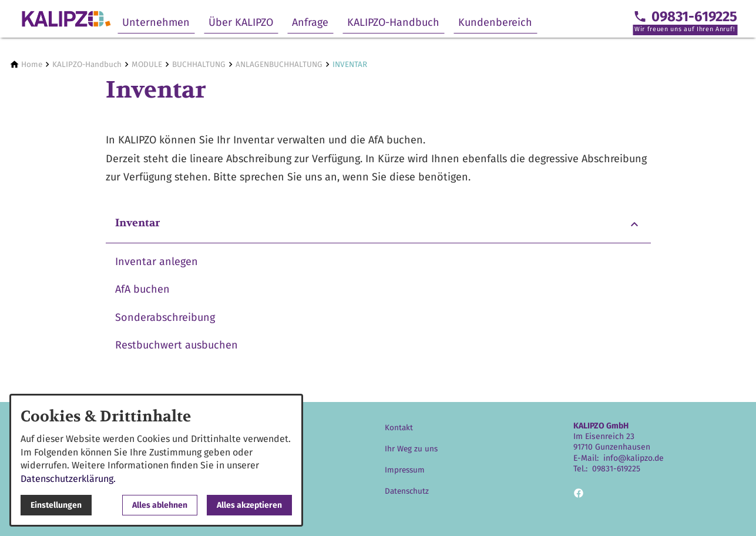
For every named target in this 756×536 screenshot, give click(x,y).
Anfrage (310, 22)
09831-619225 (616, 469)
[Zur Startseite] (66, 19)
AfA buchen (142, 289)
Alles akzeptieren (249, 505)
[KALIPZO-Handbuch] (87, 64)
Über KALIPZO (241, 22)
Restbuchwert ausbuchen (177, 345)
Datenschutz (407, 491)
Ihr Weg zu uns (411, 449)
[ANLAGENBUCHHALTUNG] (279, 64)
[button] (378, 225)
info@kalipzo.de (634, 458)
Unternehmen (156, 22)
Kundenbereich (495, 22)
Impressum (405, 470)
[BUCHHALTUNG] (199, 64)
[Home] (32, 64)
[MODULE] (147, 64)
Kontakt (399, 428)
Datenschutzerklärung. (68, 479)
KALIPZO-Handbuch (393, 22)
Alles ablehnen (160, 505)
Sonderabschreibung (165, 317)
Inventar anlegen (157, 262)
